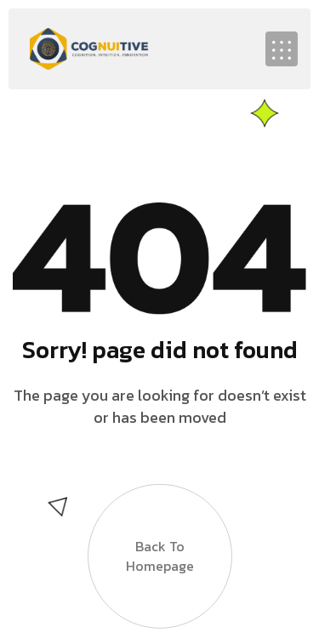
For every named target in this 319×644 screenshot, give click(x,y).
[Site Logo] (89, 47)
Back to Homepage (160, 548)
